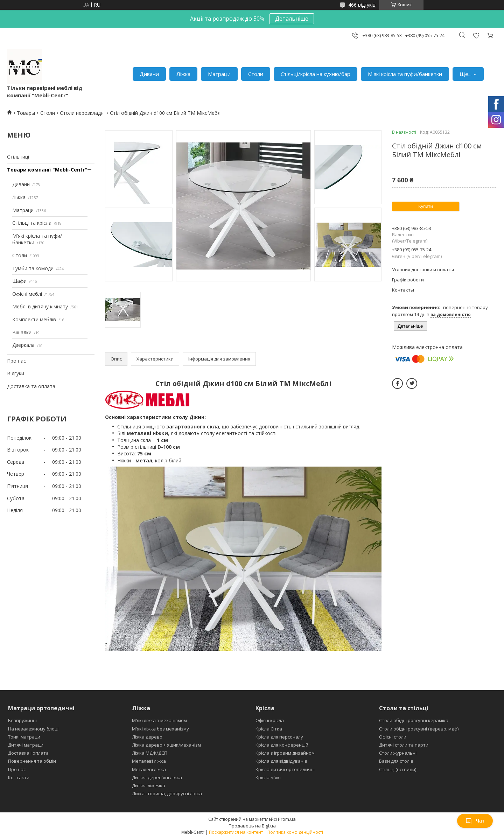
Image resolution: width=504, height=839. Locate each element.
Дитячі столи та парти (404, 745)
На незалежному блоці (33, 729)
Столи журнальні (398, 753)
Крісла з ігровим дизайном (285, 753)
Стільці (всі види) (398, 769)
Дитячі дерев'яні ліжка (157, 777)
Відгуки (16, 373)
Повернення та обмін (32, 761)
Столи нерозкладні (82, 113)
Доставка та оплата (31, 386)
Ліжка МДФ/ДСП (150, 753)
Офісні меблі (27, 294)
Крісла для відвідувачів (281, 761)
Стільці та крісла (32, 223)
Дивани (149, 74)
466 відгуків (362, 5)
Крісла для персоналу (279, 737)
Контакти (19, 777)
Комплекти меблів (34, 319)
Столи (256, 74)
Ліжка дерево (147, 737)
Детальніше (292, 19)
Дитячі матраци (26, 745)
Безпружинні (22, 720)
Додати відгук (476, 36)
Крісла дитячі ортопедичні (285, 769)
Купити (426, 206)
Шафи (19, 281)
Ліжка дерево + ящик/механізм (166, 745)
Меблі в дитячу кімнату (40, 306)
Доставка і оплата (28, 753)
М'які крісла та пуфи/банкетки (405, 74)
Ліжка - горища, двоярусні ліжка (167, 793)
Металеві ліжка (149, 761)
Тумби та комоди (33, 268)
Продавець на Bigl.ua (252, 826)
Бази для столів (396, 761)
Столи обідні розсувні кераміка (414, 720)
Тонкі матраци (24, 737)
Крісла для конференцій (282, 745)
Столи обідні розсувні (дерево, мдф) (419, 729)
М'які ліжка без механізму (160, 729)
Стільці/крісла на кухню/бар (316, 74)
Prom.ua (287, 819)
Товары (26, 113)
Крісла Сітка (269, 729)
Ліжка (183, 74)
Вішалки (22, 332)
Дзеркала (23, 345)
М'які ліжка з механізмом (159, 720)
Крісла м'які (268, 777)
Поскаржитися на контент (236, 832)
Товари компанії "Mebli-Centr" (47, 170)
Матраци (219, 74)
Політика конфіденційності (295, 832)
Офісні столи (393, 737)
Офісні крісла (270, 720)
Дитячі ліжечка (149, 785)
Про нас (16, 361)
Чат (475, 821)
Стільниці (18, 157)
